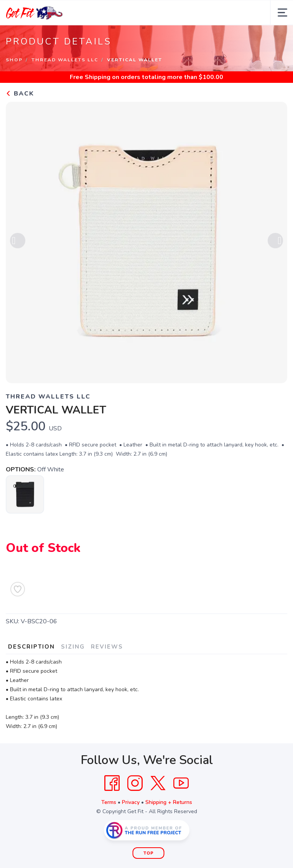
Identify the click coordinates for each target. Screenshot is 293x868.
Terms (109, 802)
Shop (14, 60)
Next (275, 242)
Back (20, 94)
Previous (18, 242)
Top (149, 853)
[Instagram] (135, 783)
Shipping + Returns (169, 802)
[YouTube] (181, 783)
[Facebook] (112, 783)
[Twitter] (158, 783)
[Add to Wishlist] (18, 589)
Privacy (131, 802)
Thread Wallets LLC (65, 60)
